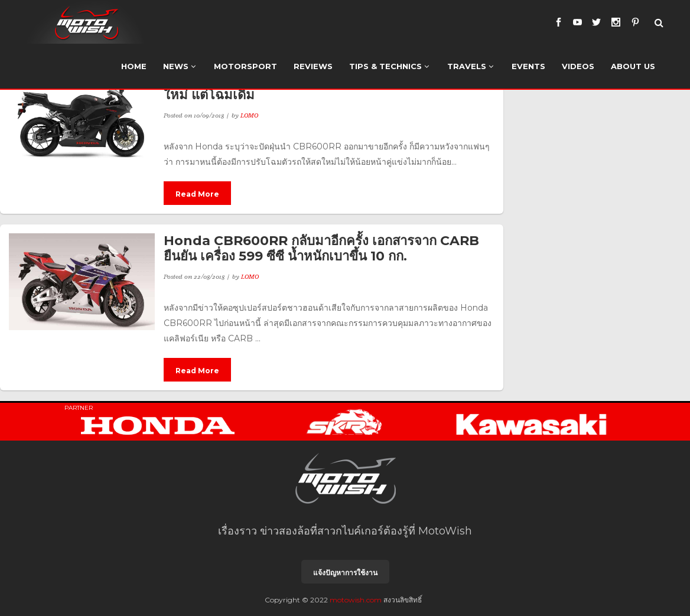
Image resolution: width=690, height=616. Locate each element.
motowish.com (356, 600)
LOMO (249, 115)
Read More (197, 194)
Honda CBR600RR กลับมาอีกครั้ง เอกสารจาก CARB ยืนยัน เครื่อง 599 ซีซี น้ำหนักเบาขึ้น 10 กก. (321, 248)
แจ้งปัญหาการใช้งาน (345, 573)
